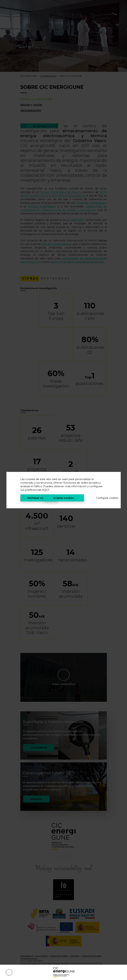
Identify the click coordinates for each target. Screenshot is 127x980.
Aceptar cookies (64, 498)
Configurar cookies (101, 498)
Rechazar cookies (39, 498)
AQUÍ (46, 490)
